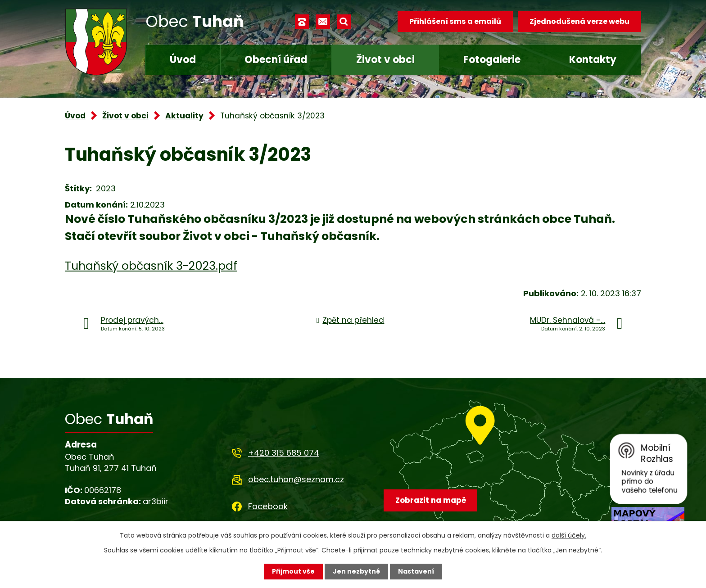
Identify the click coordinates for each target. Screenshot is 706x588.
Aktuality (184, 116)
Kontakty (593, 60)
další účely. (569, 535)
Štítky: (78, 188)
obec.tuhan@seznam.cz (296, 479)
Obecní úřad (276, 60)
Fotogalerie (492, 60)
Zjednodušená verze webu (579, 21)
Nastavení (416, 571)
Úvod (183, 60)
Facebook (268, 506)
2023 (106, 188)
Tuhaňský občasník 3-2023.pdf (151, 266)
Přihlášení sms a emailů (455, 21)
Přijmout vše (293, 571)
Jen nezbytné (356, 571)
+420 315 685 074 (284, 453)
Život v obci (385, 60)
